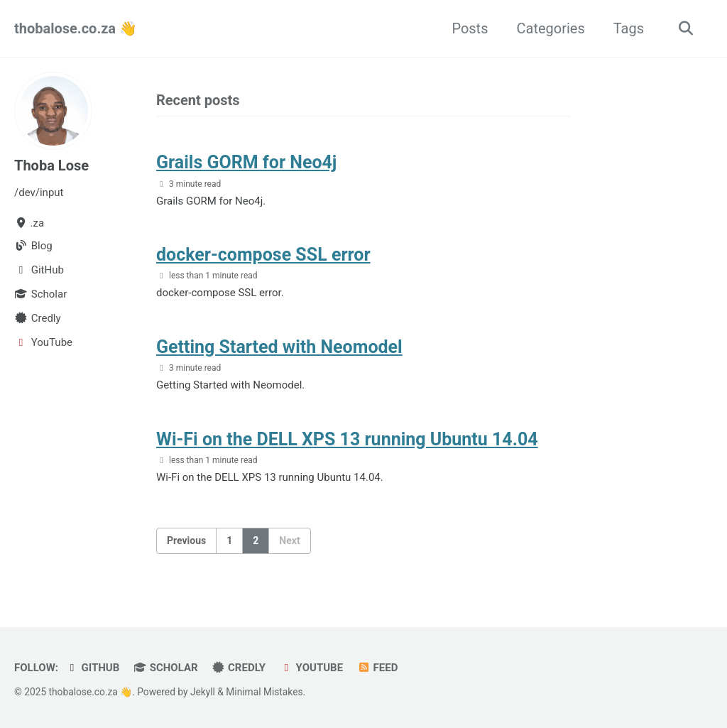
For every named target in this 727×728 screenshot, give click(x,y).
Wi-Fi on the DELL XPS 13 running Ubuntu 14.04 (347, 439)
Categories (550, 28)
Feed (377, 668)
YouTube (311, 668)
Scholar (165, 668)
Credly (239, 668)
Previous (186, 540)
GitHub (92, 668)
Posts (470, 28)
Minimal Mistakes (264, 692)
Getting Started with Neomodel (279, 347)
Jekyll (203, 692)
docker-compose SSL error (263, 255)
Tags (629, 28)
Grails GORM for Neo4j (246, 162)
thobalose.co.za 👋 (76, 28)
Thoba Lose (51, 165)
